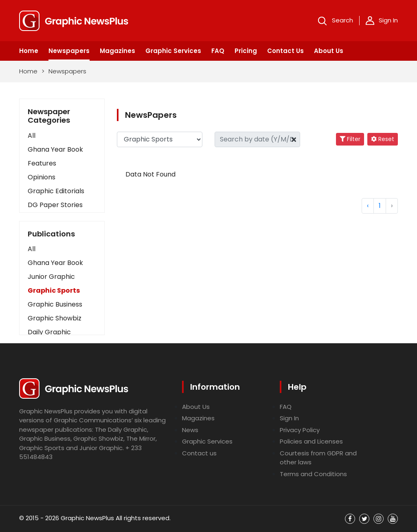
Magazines (117, 51)
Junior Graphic (51, 277)
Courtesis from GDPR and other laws (318, 458)
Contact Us (285, 51)
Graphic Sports (54, 290)
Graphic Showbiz (55, 318)
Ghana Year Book (55, 149)
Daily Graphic (49, 332)
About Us (329, 51)
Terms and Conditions (313, 474)
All (32, 136)
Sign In (382, 20)
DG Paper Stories (55, 205)
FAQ (218, 51)
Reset (383, 139)
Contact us (199, 453)
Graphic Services (173, 51)
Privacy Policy (300, 430)
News (190, 430)
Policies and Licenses (311, 441)
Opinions (42, 177)
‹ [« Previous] (368, 206)
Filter (350, 139)
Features (42, 163)
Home (29, 51)
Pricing (246, 51)
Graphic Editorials (56, 191)
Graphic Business (55, 304)
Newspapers (69, 51)
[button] (62, 249)
